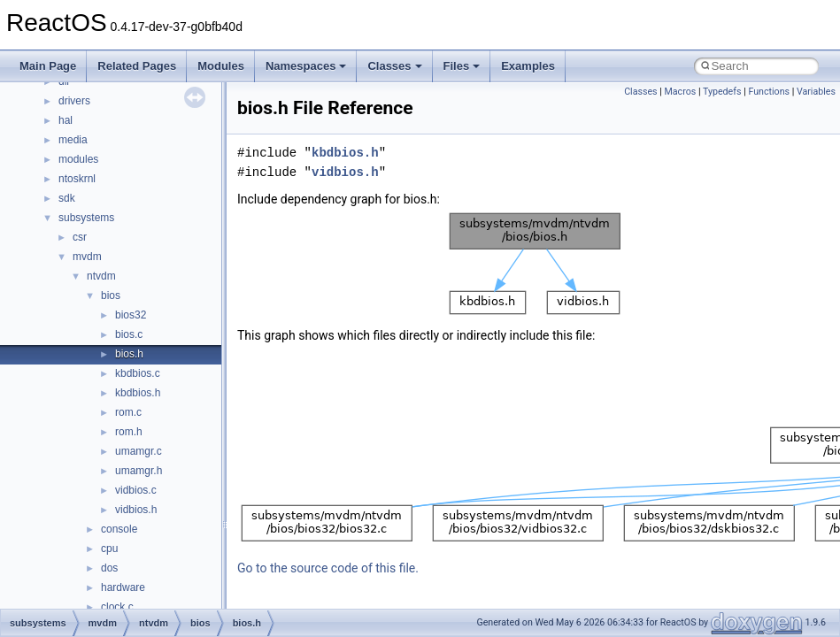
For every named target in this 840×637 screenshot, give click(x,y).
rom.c (128, 412)
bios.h (129, 354)
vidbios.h (136, 510)
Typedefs (722, 92)
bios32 (131, 315)
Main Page (48, 66)
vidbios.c (136, 490)
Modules (221, 66)
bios (111, 295)
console (119, 529)
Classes (394, 66)
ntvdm (101, 276)
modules (78, 159)
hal (66, 120)
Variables (816, 92)
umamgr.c (139, 451)
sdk (67, 198)
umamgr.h (139, 471)
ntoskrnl (77, 179)
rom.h (129, 432)
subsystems (86, 218)
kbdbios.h (138, 393)
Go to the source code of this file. (328, 568)
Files (462, 66)
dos (109, 568)
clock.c (117, 607)
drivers (74, 101)
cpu (109, 549)
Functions (769, 92)
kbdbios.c (138, 373)
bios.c (129, 334)
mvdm (87, 257)
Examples (528, 66)
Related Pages (137, 66)
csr (80, 237)
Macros (681, 92)
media (73, 140)
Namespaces (306, 66)
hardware (123, 587)
